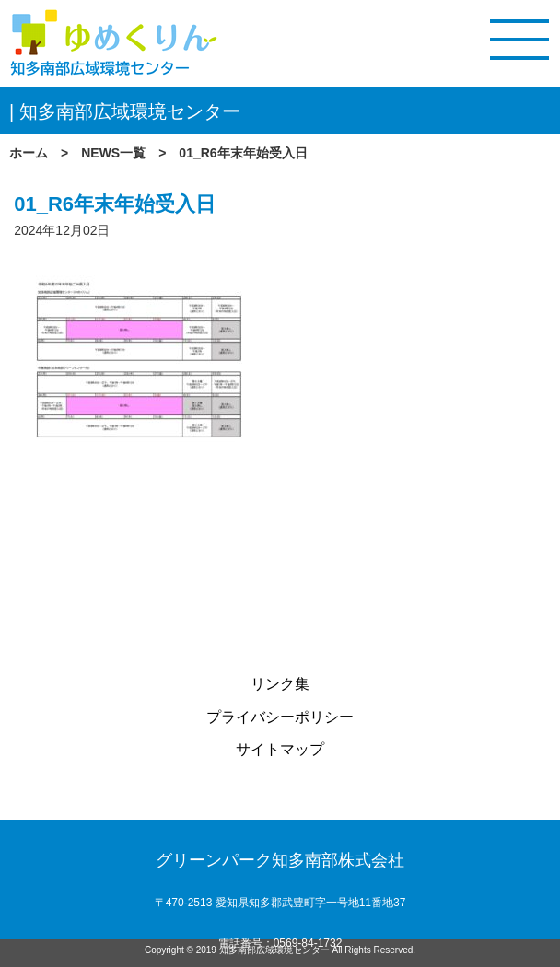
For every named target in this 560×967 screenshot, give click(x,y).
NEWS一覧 (113, 153)
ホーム (29, 153)
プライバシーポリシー (280, 717)
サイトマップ (280, 749)
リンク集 (280, 684)
